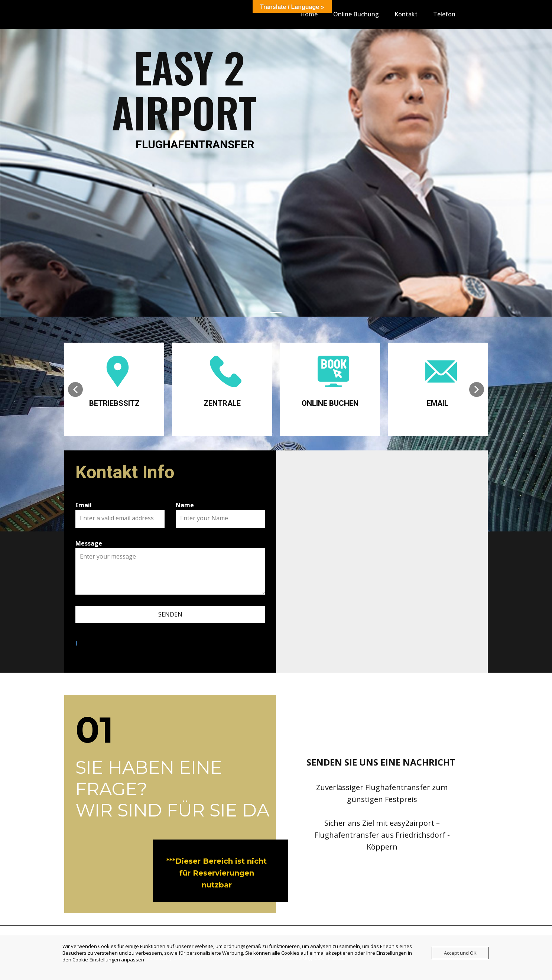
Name (185, 505)
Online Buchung (356, 14)
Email (84, 505)
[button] (75, 389)
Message (89, 543)
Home (309, 14)
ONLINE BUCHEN (330, 403)
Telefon (444, 14)
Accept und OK (460, 953)
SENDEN (170, 614)
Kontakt (406, 14)
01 (94, 730)
